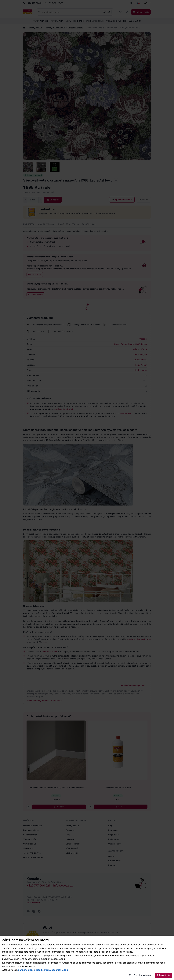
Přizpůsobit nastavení (140, 975)
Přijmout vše (164, 975)
